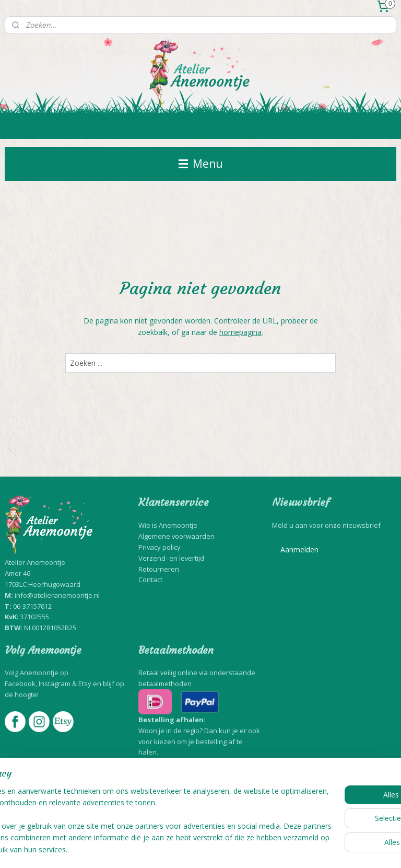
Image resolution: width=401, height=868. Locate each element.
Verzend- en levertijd (171, 558)
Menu (201, 164)
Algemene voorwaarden (176, 536)
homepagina (240, 332)
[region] (132, 809)
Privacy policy (160, 547)
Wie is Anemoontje (168, 525)
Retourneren (159, 569)
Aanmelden (299, 549)
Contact (150, 580)
